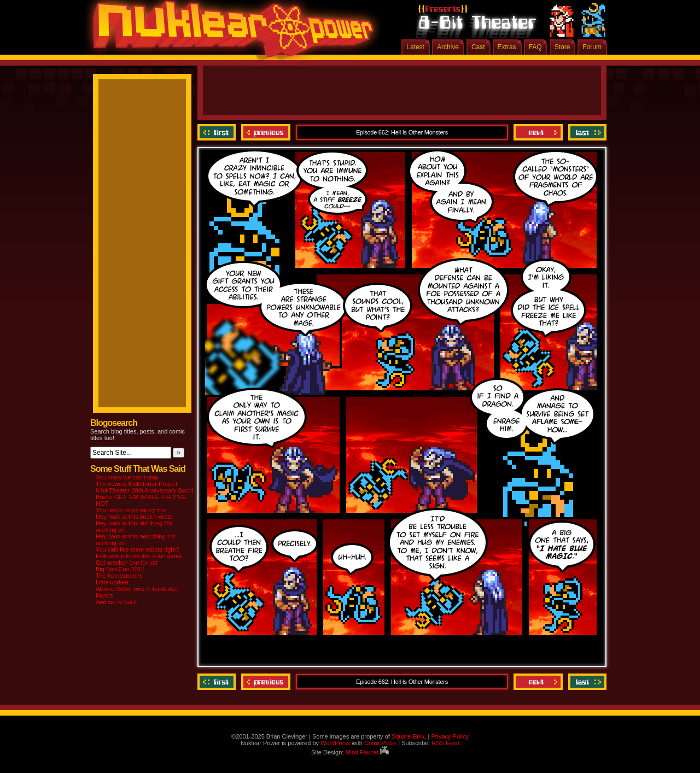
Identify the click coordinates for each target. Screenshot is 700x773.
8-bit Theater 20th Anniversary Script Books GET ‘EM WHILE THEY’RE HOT (144, 497)
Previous (266, 132)
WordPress (335, 743)
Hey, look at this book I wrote (134, 517)
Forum (592, 47)
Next (538, 132)
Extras (507, 47)
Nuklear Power (230, 33)
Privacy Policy (450, 736)
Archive (448, 47)
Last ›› (586, 132)
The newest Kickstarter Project (136, 484)
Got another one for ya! (127, 563)
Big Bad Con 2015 (120, 569)
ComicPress (380, 743)
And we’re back (116, 602)
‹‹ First (218, 132)
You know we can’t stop (127, 477)
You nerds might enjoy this (131, 510)
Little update (112, 582)
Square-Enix (408, 736)
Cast (478, 47)
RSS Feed (445, 743)
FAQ (535, 47)
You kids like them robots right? (137, 549)
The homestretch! (119, 576)
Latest (415, 47)
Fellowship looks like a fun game (139, 556)
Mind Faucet (367, 752)
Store (562, 47)
